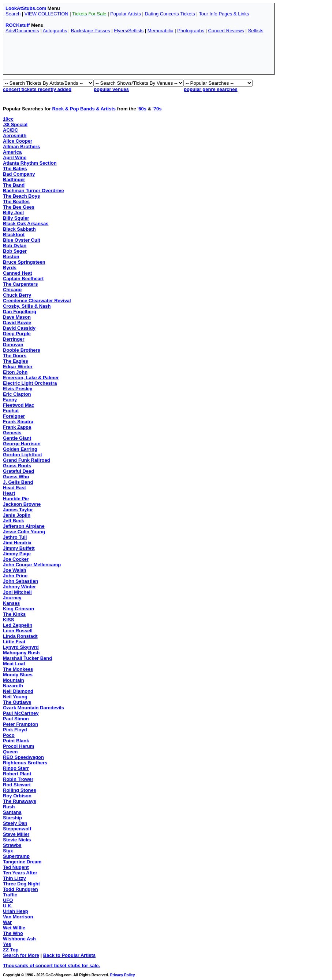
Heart (9, 493)
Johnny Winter (19, 587)
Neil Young (15, 697)
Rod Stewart (17, 785)
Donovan (13, 345)
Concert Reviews (226, 31)
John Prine (15, 576)
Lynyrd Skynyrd (21, 647)
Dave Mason (17, 317)
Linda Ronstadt (20, 636)
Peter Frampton (20, 724)
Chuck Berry (17, 295)
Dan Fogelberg (20, 312)
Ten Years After (20, 873)
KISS (8, 620)
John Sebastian (20, 581)
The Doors (15, 356)
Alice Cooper (18, 141)
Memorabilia (161, 31)
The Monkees (18, 669)
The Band (14, 185)
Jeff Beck (14, 521)
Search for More (21, 955)
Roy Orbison (17, 796)
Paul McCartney (21, 713)
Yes (7, 944)
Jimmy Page (17, 554)
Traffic (10, 895)
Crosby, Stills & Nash (27, 306)
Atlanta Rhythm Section (30, 163)
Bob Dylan (15, 246)
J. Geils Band (18, 482)
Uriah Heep (16, 911)
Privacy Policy (123, 975)
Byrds (10, 268)
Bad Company (19, 174)
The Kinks (14, 614)
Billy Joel (13, 213)
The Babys (15, 169)
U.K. (8, 906)
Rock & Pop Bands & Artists (84, 109)
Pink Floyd (15, 730)
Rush (9, 807)
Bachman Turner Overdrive (33, 191)
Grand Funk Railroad (27, 460)
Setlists (255, 31)
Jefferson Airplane (24, 526)
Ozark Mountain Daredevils (33, 708)
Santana (12, 812)
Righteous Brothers (25, 763)
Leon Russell (18, 631)
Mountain (14, 680)
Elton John (15, 372)
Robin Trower (18, 779)
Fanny (10, 400)
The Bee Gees (19, 207)
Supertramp (16, 856)
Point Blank (16, 741)
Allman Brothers (21, 147)
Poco (9, 735)
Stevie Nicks (17, 840)
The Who (13, 933)
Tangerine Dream (22, 862)
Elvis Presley (18, 389)
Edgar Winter (18, 367)
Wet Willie (14, 928)
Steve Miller (16, 834)
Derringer (14, 339)
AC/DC (10, 130)
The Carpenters (20, 284)
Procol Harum (18, 746)
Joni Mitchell (17, 592)
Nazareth (13, 686)
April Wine (15, 158)
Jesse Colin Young (24, 532)
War (7, 922)
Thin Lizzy (14, 878)
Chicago (12, 290)
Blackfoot (14, 235)
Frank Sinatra (18, 422)
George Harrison (22, 444)
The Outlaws (17, 702)
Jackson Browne (22, 504)
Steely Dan (15, 823)
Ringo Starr (16, 768)
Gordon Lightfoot (23, 455)
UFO (8, 900)
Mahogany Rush (21, 653)
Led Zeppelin (18, 625)
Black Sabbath (19, 229)
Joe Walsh (15, 570)
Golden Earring (20, 449)
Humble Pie (16, 499)
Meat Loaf (14, 664)
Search (13, 14)
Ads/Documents (22, 31)
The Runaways (20, 801)
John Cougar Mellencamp (32, 565)
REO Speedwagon (23, 757)
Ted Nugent (16, 867)
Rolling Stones (20, 790)
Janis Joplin (17, 515)
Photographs (191, 31)
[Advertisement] (139, 56)
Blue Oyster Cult (22, 240)
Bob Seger (15, 251)
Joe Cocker (16, 559)
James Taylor (18, 510)
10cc (8, 119)
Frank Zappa (17, 427)
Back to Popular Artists (69, 955)
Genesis (12, 433)
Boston (11, 257)
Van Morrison (18, 917)
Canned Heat (17, 273)
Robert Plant (17, 774)
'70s (157, 109)
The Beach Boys (21, 196)
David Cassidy (19, 328)
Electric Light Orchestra (30, 383)
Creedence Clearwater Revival (37, 301)
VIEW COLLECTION (46, 14)
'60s (142, 109)
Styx (8, 851)
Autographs (55, 31)
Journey (12, 598)
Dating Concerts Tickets (170, 14)
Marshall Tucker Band (27, 658)
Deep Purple (17, 334)
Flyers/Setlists (129, 31)
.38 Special (15, 125)
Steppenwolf (17, 829)
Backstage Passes (91, 31)
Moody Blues (18, 675)
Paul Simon (16, 719)
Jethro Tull (15, 537)
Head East (14, 488)
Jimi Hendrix (17, 543)
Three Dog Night (21, 884)
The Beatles (16, 202)
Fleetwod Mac (18, 405)
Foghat (11, 411)
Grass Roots (17, 466)
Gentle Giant (17, 438)
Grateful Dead (18, 471)
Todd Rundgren (20, 889)
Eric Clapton (17, 394)
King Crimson (18, 609)
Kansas (11, 603)
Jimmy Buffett (19, 548)
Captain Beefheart (23, 279)
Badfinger (14, 180)
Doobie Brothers (22, 350)
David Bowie (17, 323)
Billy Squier (16, 218)
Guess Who (16, 477)
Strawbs (12, 845)
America (12, 152)
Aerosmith (15, 136)
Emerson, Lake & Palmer (31, 378)
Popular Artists (126, 14)
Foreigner (14, 416)
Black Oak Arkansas (26, 224)
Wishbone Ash (19, 939)
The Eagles (16, 361)
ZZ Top (11, 950)
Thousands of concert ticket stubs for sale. (51, 966)
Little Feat (14, 642)
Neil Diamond (18, 691)
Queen (10, 752)
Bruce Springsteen (24, 262)
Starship (12, 818)
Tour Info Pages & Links (224, 14)
